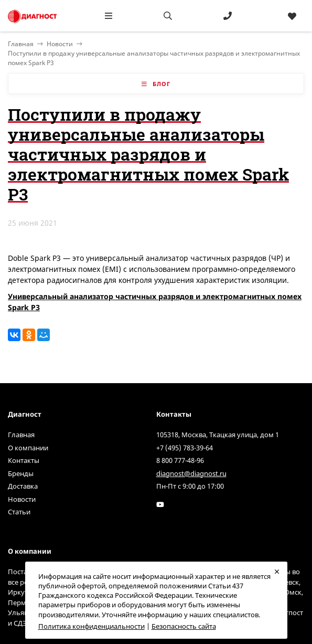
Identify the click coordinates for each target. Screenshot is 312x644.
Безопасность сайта (184, 626)
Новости (60, 44)
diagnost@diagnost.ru (191, 473)
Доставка (23, 486)
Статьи (19, 512)
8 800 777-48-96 (180, 460)
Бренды (21, 473)
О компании (28, 448)
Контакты (24, 460)
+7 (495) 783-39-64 (185, 448)
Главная (21, 435)
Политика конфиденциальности (92, 626)
